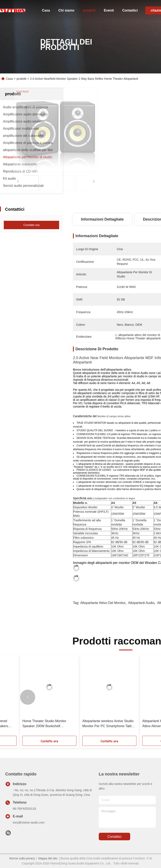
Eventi (109, 10)
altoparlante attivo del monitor (103, 603)
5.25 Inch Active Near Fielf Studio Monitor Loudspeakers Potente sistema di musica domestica (34, 724)
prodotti (89, 10)
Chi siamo (66, 10)
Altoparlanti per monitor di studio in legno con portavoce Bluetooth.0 (95, 724)
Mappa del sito (48, 858)
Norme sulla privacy (22, 858)
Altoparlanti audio (141, 603)
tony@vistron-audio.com (29, 822)
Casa (46, 10)
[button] (28, 697)
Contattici (130, 10)
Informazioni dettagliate (102, 219)
